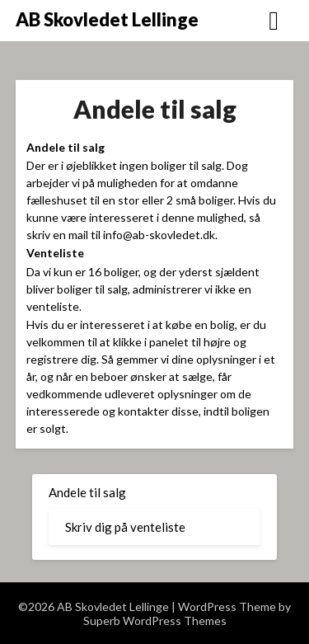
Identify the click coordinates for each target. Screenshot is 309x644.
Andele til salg (87, 492)
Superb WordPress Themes (155, 620)
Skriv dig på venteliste (125, 527)
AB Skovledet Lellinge (107, 19)
